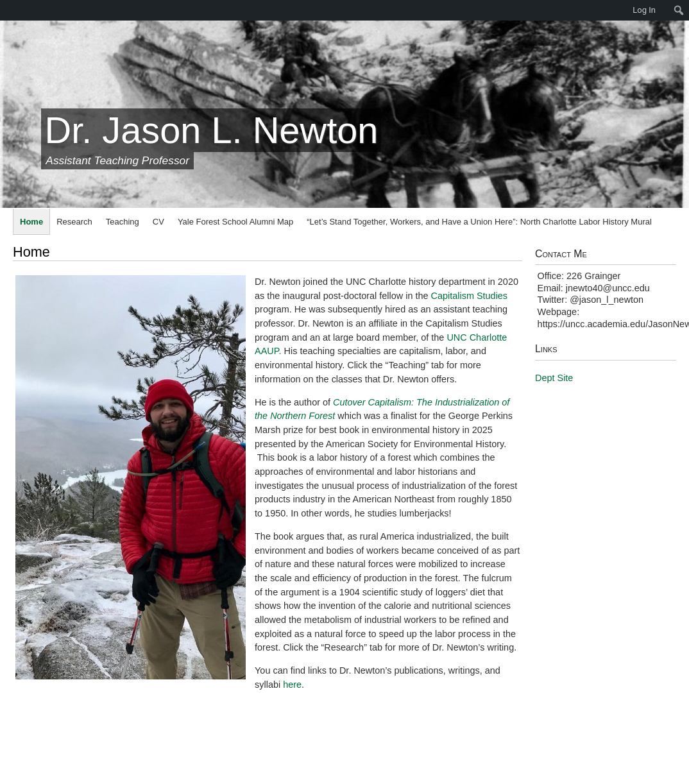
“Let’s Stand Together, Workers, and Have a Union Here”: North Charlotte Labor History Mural (479, 222)
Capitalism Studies (470, 296)
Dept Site (554, 378)
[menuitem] (6, 10)
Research (74, 222)
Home (31, 222)
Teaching (123, 222)
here (292, 685)
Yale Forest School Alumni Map (235, 222)
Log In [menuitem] (644, 10)
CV (158, 222)
